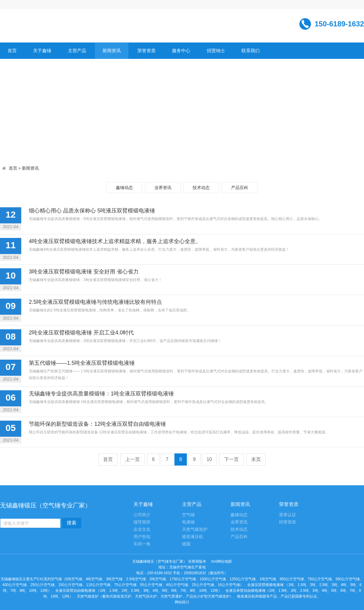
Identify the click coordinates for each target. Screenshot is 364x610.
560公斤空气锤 (348, 579)
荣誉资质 (147, 51)
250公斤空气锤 (42, 585)
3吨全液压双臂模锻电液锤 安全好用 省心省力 (84, 272)
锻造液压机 (193, 537)
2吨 (313, 585)
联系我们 (251, 51)
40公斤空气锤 (177, 585)
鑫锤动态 (124, 188)
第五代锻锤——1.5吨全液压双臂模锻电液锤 (82, 363)
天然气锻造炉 (195, 529)
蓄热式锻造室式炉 (117, 596)
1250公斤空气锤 (243, 579)
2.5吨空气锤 (136, 579)
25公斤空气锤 (203, 585)
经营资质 (288, 522)
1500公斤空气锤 (213, 579)
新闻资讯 (112, 51)
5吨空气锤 (74, 579)
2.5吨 (324, 585)
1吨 (291, 585)
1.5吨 (302, 585)
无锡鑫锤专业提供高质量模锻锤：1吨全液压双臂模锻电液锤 (101, 394)
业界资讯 (163, 188)
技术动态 (201, 188)
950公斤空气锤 (292, 579)
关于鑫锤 (42, 51)
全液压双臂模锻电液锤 (265, 585)
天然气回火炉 (146, 596)
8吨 (23, 591)
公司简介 (142, 515)
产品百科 (240, 188)
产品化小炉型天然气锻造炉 (208, 596)
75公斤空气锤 (125, 585)
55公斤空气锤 (151, 585)
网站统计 (182, 602)
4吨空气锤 (94, 579)
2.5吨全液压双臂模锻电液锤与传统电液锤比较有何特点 (95, 302)
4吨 (344, 585)
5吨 (353, 585)
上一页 (133, 459)
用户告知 (142, 537)
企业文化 (142, 529)
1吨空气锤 (268, 579)
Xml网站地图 (221, 561)
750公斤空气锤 (320, 579)
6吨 (174, 591)
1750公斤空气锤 (183, 579)
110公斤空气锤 (98, 585)
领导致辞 (142, 522)
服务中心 (181, 51)
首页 (12, 51)
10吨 (33, 591)
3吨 (334, 585)
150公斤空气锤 (70, 585)
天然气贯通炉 (171, 596)
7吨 (13, 591)
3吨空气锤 (114, 579)
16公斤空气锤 (229, 585)
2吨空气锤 (158, 579)
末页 (256, 459)
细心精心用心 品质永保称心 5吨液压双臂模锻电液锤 (92, 211)
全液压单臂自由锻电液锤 (245, 591)
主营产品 (77, 51)
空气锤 (188, 515)
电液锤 (188, 522)
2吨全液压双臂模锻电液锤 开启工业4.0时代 (81, 333)
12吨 (44, 591)
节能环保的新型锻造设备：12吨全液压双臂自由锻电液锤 (97, 424)
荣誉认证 (288, 515)
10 (209, 459)
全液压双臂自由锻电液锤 (75, 591)
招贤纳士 (216, 51)
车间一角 (142, 544)
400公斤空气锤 (15, 585)
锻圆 (186, 544)
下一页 (231, 459)
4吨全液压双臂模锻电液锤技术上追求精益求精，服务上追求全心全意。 (115, 241)
